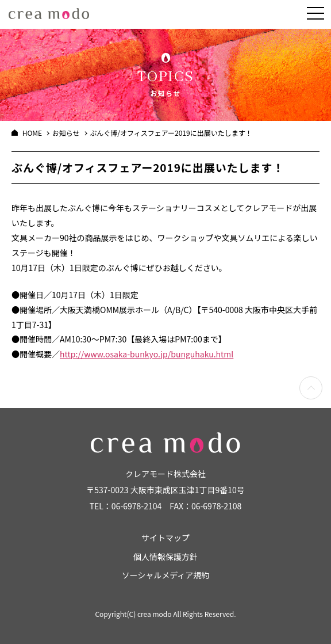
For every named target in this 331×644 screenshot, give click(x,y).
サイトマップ (165, 538)
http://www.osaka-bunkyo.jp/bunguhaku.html (147, 354)
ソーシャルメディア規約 (166, 575)
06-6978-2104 (136, 506)
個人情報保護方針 (165, 557)
